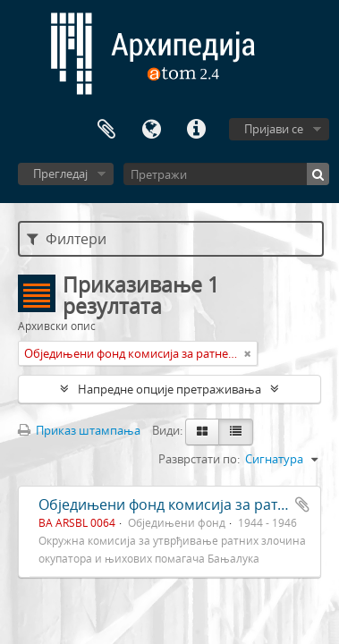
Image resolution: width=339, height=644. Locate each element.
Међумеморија (106, 130)
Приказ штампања (79, 430)
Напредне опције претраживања (169, 389)
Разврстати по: (199, 459)
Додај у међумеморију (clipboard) (302, 504)
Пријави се (274, 129)
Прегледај (60, 174)
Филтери (67, 239)
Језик (151, 130)
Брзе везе (196, 130)
